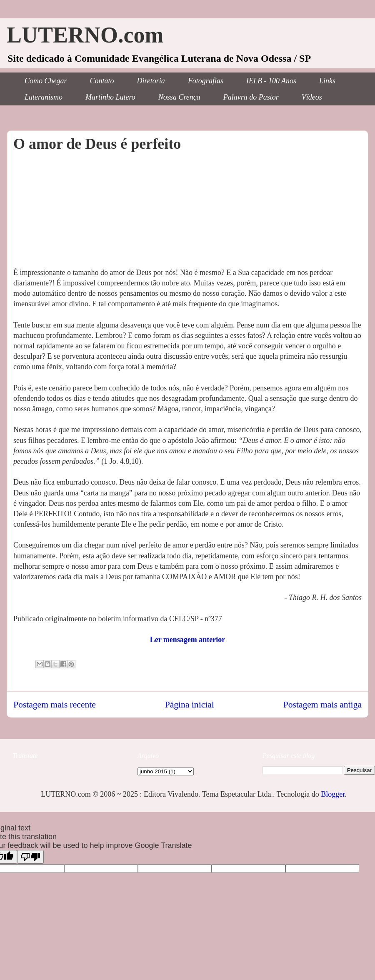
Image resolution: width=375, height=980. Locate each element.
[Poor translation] (30, 857)
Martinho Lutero (110, 97)
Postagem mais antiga (322, 705)
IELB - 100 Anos (271, 81)
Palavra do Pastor (251, 97)
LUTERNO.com (85, 35)
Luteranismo (44, 97)
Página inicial (190, 705)
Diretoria (151, 81)
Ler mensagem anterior (188, 640)
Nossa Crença (179, 97)
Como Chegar (46, 81)
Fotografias (206, 81)
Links (327, 81)
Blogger (333, 794)
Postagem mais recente (55, 705)
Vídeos (312, 97)
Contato (102, 81)
